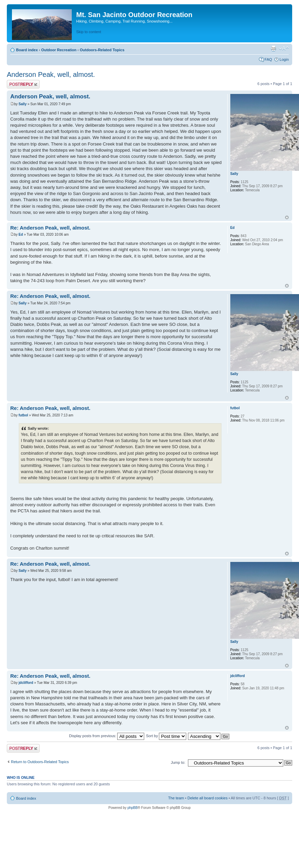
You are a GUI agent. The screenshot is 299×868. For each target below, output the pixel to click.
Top (287, 217)
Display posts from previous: (107, 736)
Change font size (284, 49)
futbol (23, 415)
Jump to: (178, 762)
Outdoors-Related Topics (102, 50)
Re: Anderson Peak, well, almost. (50, 228)
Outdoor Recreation (59, 50)
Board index (27, 50)
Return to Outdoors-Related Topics (40, 762)
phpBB (133, 808)
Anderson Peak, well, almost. (51, 74)
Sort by (166, 736)
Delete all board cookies (207, 798)
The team (176, 798)
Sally (22, 104)
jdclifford (26, 683)
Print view (273, 49)
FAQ (268, 59)
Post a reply (23, 84)
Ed (21, 235)
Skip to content (89, 32)
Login (284, 59)
